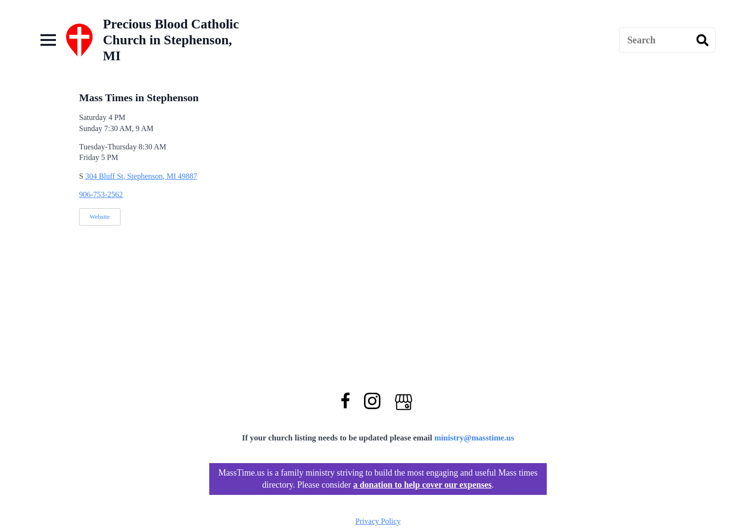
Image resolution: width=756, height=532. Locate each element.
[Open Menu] (48, 40)
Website (100, 217)
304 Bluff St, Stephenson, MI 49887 (141, 176)
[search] (702, 40)
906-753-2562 (101, 194)
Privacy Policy (378, 521)
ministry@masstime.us (474, 438)
